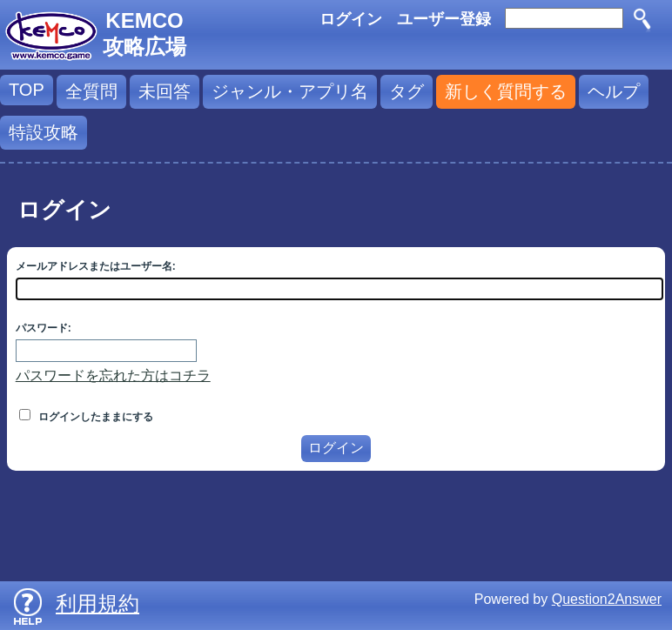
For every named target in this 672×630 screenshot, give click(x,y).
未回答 (165, 91)
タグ (407, 91)
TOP (27, 90)
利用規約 (97, 603)
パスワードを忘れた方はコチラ (113, 375)
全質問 (91, 91)
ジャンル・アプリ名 (290, 91)
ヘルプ (614, 91)
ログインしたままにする (86, 417)
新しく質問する (506, 91)
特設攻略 (44, 132)
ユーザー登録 (444, 19)
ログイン (351, 19)
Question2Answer (607, 599)
